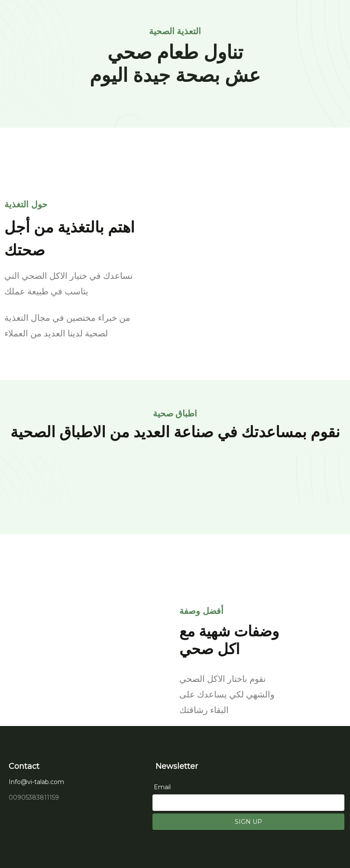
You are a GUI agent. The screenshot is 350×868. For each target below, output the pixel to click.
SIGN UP (248, 822)
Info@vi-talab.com (36, 782)
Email (162, 787)
